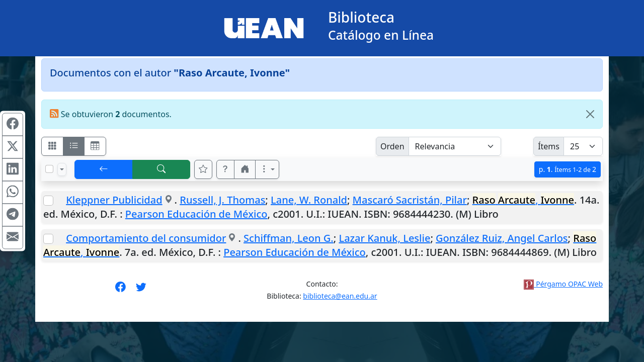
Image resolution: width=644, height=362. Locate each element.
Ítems (549, 146)
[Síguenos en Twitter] (141, 290)
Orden (392, 146)
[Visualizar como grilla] (95, 146)
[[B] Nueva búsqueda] (162, 169)
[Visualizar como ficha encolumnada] (74, 146)
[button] (225, 169)
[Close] (590, 114)
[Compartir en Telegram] (13, 215)
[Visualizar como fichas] (52, 146)
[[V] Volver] (104, 169)
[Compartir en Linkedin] (13, 170)
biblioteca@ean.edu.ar (340, 296)
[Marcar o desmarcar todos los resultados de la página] (49, 169)
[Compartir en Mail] (13, 238)
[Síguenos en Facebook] (120, 290)
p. (568, 169)
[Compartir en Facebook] (13, 125)
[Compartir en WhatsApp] (13, 193)
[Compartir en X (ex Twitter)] (13, 147)
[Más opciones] (267, 169)
